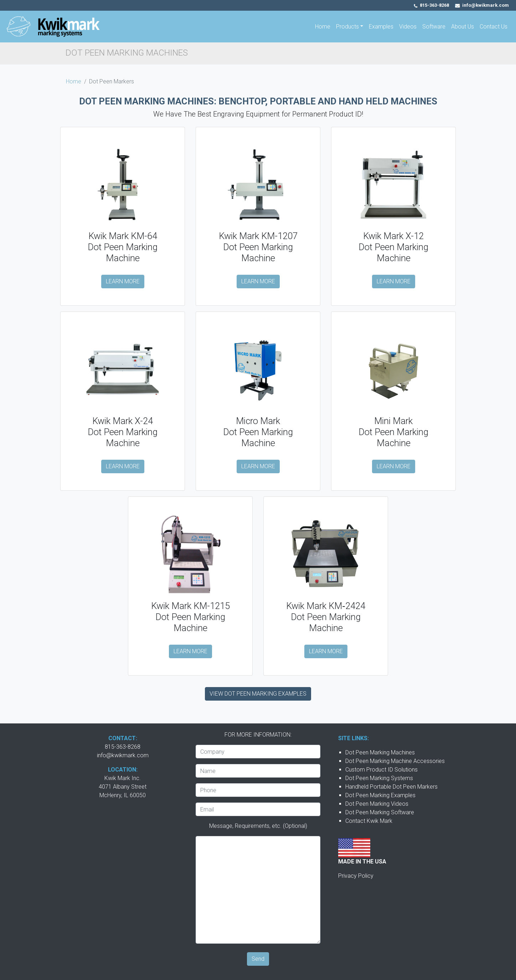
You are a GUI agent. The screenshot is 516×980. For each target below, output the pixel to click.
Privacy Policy (356, 876)
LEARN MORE (123, 281)
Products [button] (347, 27)
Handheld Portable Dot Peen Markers (391, 787)
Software (434, 27)
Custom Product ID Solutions (381, 770)
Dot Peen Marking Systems (379, 778)
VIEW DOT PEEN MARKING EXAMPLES (258, 694)
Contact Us (494, 27)
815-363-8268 (434, 5)
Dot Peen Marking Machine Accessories (395, 761)
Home (323, 27)
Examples (381, 27)
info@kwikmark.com (123, 755)
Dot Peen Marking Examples (380, 795)
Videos (408, 27)
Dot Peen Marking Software (380, 812)
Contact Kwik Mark (369, 821)
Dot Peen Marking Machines (380, 752)
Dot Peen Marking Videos (377, 804)
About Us (463, 27)
